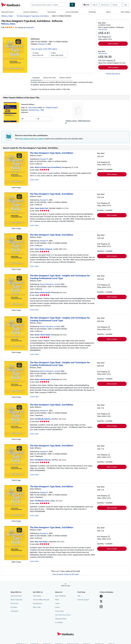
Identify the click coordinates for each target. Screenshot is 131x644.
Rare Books (52, 12)
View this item (103, 29)
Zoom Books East (41, 208)
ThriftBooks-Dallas (42, 501)
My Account (105, 5)
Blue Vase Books (41, 542)
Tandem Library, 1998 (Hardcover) (78, 121)
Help (126, 5)
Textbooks (92, 12)
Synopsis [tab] (36, 78)
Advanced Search (7, 12)
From (40, 54)
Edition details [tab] (65, 78)
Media (57, 600)
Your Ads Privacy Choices (63, 615)
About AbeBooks (60, 596)
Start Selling (125, 12)
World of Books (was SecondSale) (48, 167)
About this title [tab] (50, 78)
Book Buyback (37, 603)
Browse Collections (31, 12)
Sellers (108, 12)
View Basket (14, 611)
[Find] (72, 5)
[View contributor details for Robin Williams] (8, 24)
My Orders (14, 607)
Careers (57, 603)
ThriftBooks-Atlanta (43, 419)
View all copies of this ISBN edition (44, 49)
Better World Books (43, 292)
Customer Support (83, 600)
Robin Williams (25, 139)
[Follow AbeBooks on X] (101, 602)
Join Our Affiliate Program (41, 600)
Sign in (95, 5)
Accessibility (59, 622)
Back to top (66, 586)
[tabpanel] (62, 86)
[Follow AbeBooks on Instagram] (101, 607)
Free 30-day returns (113, 74)
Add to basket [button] (113, 44)
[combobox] (50, 5)
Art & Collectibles (72, 12)
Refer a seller (37, 607)
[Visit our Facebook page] (101, 596)
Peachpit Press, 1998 (36, 110)
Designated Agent (61, 619)
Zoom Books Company (44, 249)
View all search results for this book (65, 574)
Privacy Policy (59, 611)
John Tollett (38, 139)
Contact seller (34, 180)
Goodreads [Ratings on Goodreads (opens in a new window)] (30, 27)
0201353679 (33, 108)
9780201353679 (52, 108)
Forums (57, 607)
